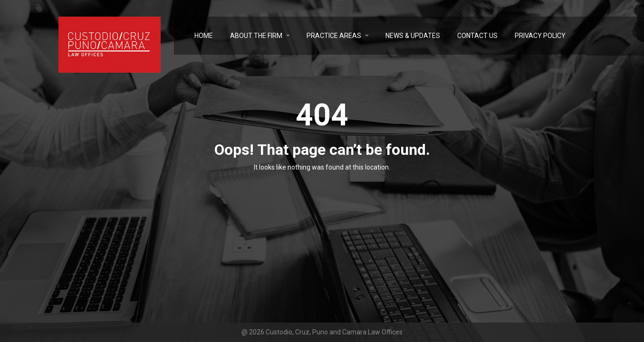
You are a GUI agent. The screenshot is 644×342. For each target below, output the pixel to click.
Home (204, 36)
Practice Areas (334, 36)
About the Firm (256, 36)
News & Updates (413, 36)
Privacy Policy (540, 36)
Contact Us (477, 36)
